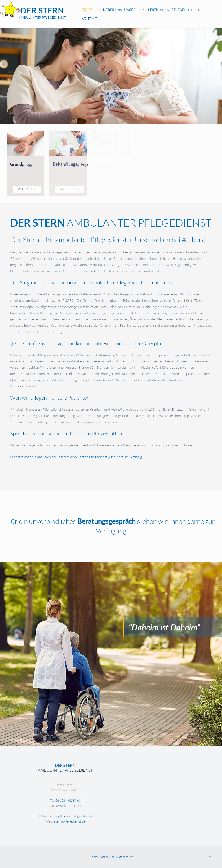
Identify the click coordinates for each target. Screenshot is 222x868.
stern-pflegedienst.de (118, 821)
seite (91, 10)
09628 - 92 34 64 (117, 806)
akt (89, 19)
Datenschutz (124, 857)
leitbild (185, 10)
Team (135, 10)
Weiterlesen (27, 189)
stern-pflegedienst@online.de (119, 816)
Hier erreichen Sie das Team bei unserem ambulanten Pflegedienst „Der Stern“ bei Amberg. (76, 457)
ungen (159, 10)
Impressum (107, 857)
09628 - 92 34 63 (116, 800)
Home (93, 857)
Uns (113, 10)
